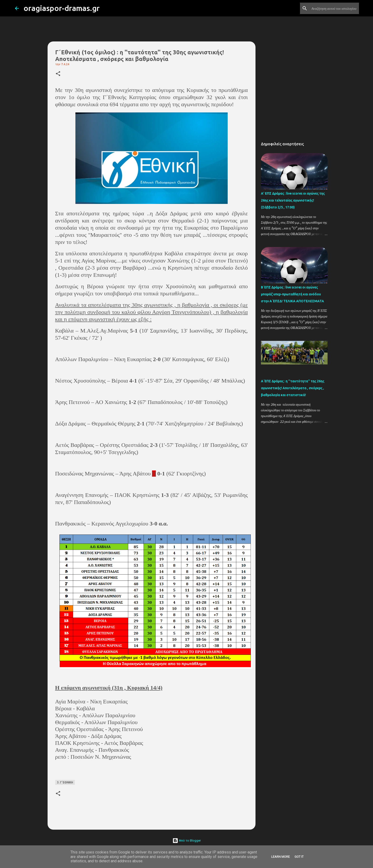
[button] (58, 74)
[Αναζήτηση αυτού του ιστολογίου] (334, 8)
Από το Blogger (187, 840)
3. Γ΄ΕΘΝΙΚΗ (65, 782)
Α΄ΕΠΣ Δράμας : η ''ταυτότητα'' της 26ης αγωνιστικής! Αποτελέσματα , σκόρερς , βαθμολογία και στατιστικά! (293, 388)
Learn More (280, 857)
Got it (299, 857)
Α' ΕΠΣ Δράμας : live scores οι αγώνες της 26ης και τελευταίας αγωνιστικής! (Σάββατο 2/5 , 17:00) (293, 200)
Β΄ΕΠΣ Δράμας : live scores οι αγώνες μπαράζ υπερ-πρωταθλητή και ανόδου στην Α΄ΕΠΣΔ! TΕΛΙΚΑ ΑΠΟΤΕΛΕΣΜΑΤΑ (292, 294)
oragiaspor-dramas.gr (62, 8)
